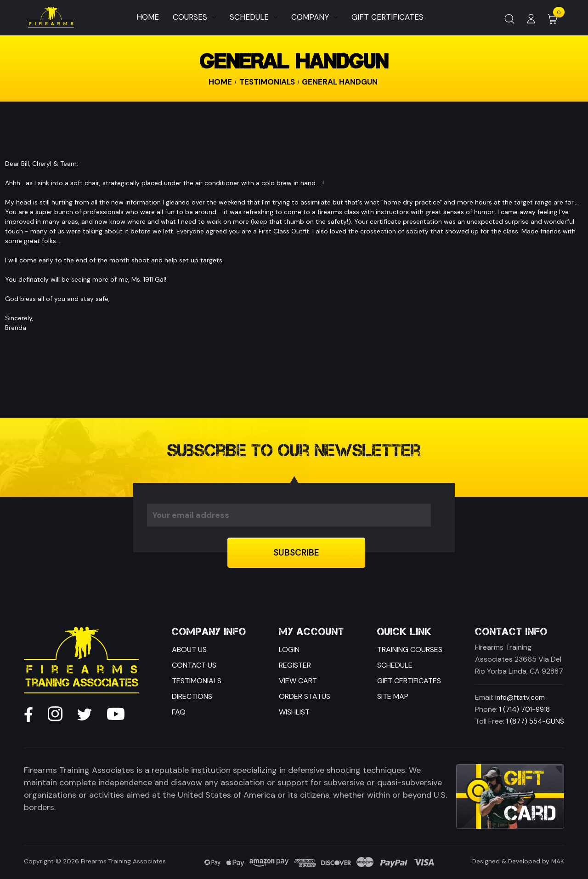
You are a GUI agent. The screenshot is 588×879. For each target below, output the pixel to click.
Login (289, 649)
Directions (192, 696)
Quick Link (404, 632)
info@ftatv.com (520, 698)
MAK (558, 861)
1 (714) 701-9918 (525, 709)
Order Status (305, 696)
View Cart (298, 681)
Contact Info (511, 632)
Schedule (254, 17)
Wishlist (294, 712)
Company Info (209, 632)
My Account (311, 632)
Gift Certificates (409, 681)
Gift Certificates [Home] (387, 17)
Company (314, 17)
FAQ (179, 712)
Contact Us (194, 665)
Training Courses (410, 649)
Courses (194, 17)
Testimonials (197, 681)
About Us (189, 649)
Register (295, 665)
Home (148, 17)
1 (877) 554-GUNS (535, 721)
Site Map (393, 696)
